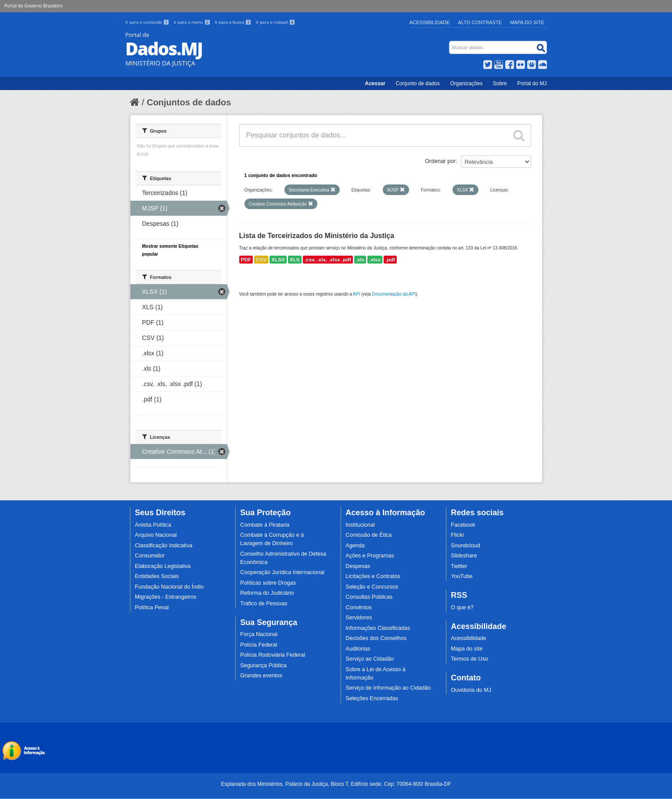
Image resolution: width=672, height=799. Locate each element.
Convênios (359, 607)
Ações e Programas (370, 556)
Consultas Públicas (369, 597)
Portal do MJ (532, 83)
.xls (360, 260)
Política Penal (152, 607)
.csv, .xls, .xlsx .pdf (328, 260)
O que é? (462, 607)
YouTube (462, 576)
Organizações (466, 83)
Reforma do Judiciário (267, 593)
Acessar (375, 83)
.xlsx (375, 260)
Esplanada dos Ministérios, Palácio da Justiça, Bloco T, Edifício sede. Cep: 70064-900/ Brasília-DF (336, 784)
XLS (295, 260)
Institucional (360, 525)
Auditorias (358, 649)
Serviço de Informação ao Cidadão (388, 688)
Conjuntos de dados (189, 102)
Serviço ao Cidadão (370, 659)
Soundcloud (465, 546)
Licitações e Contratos (373, 576)
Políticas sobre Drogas (268, 583)
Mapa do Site (527, 22)
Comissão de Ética (368, 535)
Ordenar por (440, 161)
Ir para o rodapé (275, 22)
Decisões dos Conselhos (376, 638)
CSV (261, 260)
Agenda (355, 546)
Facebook (463, 525)
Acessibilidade (430, 22)
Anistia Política (153, 525)
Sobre (500, 83)
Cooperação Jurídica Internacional (282, 572)
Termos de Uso (469, 659)
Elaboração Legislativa (163, 566)
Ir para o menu (193, 22)
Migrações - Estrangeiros (165, 597)
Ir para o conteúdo (148, 22)
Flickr (457, 535)
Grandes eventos (261, 676)
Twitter (459, 566)
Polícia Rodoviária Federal (273, 655)
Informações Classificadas (378, 628)
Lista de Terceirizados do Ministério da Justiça (317, 236)
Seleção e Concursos (372, 587)
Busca (450, 43)
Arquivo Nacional (156, 535)
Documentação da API (394, 294)
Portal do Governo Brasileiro (33, 6)
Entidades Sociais (157, 576)
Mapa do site (467, 649)
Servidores (359, 618)
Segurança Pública (263, 665)
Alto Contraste (480, 22)
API (356, 294)
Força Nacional (259, 634)
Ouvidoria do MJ (471, 690)
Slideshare (464, 556)
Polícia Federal (259, 645)
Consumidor (150, 556)
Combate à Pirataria (265, 525)
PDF (246, 260)
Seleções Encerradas (372, 698)
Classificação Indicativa (164, 546)
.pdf (390, 260)
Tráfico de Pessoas (264, 604)
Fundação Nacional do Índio (169, 587)
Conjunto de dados (418, 83)
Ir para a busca (233, 22)
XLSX (278, 260)
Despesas (358, 566)
